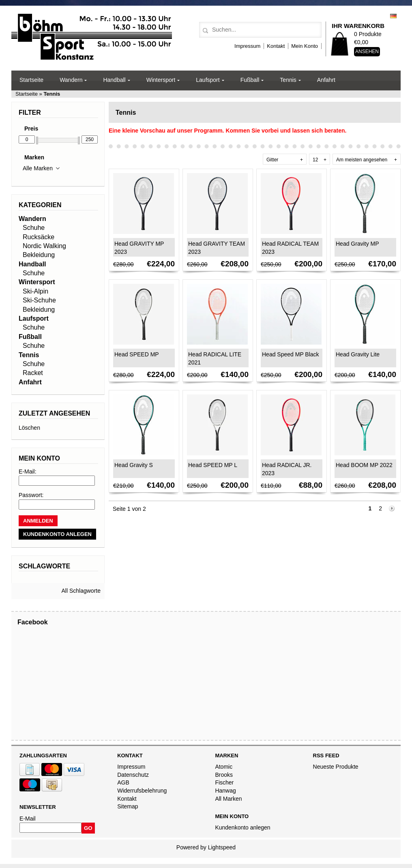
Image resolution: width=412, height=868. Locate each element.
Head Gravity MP (357, 244)
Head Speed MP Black (291, 354)
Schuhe (34, 228)
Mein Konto (305, 46)
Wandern (71, 80)
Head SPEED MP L (213, 465)
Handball (114, 80)
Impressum (247, 46)
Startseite (31, 80)
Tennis (288, 80)
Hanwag (225, 791)
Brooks (224, 775)
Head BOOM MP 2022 (364, 465)
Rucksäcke (39, 237)
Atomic (224, 767)
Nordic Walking (44, 246)
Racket (33, 373)
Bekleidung (39, 255)
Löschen (29, 428)
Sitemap (128, 806)
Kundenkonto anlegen (242, 827)
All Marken (228, 799)
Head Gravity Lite (358, 354)
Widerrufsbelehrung (142, 791)
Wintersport (161, 80)
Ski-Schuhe (39, 300)
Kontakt (276, 46)
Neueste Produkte (336, 767)
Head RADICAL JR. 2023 (287, 469)
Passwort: (31, 495)
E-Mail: (28, 472)
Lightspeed (222, 847)
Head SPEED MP (137, 354)
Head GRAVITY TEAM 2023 (217, 248)
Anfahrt (326, 80)
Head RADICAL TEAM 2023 (290, 248)
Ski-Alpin (35, 291)
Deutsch (393, 16)
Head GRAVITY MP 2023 (139, 248)
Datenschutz (133, 775)
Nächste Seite (392, 509)
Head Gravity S (134, 465)
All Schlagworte (81, 591)
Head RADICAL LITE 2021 (215, 358)
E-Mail (28, 819)
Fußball (250, 80)
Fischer (224, 782)
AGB (123, 782)
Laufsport (208, 80)
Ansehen (367, 51)
